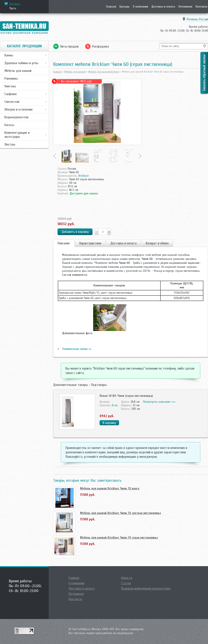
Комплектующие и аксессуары (17, 135)
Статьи (126, 583)
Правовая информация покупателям (146, 588)
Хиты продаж (69, 46)
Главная (111, 7)
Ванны (9, 55)
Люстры (10, 144)
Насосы (9, 125)
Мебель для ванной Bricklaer (104, 72)
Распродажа (100, 46)
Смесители (12, 102)
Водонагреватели (16, 117)
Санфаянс (11, 94)
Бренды (124, 7)
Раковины (11, 79)
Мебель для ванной (18, 71)
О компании (140, 7)
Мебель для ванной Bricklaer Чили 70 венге (110, 488)
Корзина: (15, 4)
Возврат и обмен (157, 243)
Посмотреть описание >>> (159, 402)
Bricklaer (84, 176)
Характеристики (90, 243)
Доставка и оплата (163, 7)
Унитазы (10, 86)
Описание (64, 243)
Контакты (201, 7)
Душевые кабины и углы (21, 63)
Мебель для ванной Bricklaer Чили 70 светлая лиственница (120, 513)
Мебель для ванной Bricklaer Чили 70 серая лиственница (119, 538)
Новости (127, 578)
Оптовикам (185, 7)
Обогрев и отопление (19, 109)
